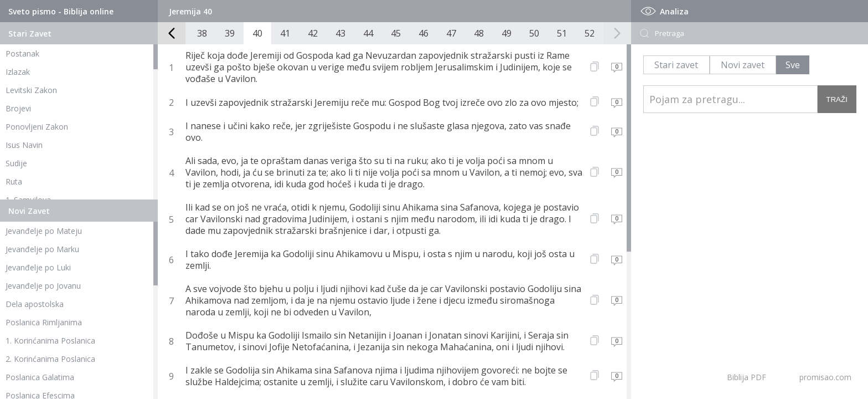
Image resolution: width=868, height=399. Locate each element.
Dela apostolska (35, 304)
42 (313, 33)
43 (340, 33)
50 (534, 33)
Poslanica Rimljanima (44, 322)
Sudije (16, 163)
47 (451, 33)
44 (368, 33)
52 (590, 33)
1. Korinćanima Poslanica (50, 341)
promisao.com (825, 377)
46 (423, 33)
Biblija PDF (746, 377)
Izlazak (18, 72)
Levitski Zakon (31, 90)
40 (257, 33)
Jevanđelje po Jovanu (43, 286)
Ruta (14, 181)
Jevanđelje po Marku (42, 249)
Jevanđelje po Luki (38, 267)
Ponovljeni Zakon (37, 127)
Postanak (22, 53)
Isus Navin (24, 145)
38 (202, 33)
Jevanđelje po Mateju (44, 231)
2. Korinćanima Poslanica (50, 359)
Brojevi (18, 108)
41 (285, 33)
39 (230, 33)
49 (507, 33)
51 (562, 33)
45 (396, 33)
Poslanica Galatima (40, 377)
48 (479, 33)
